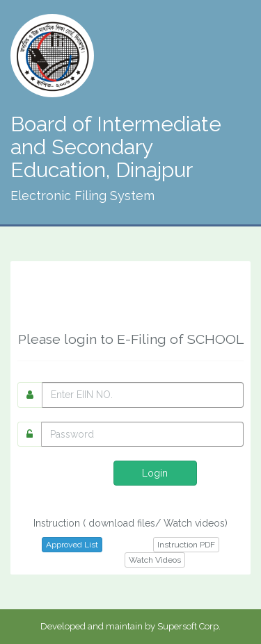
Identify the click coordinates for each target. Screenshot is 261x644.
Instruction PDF (186, 545)
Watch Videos (155, 560)
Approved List (72, 545)
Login (155, 473)
